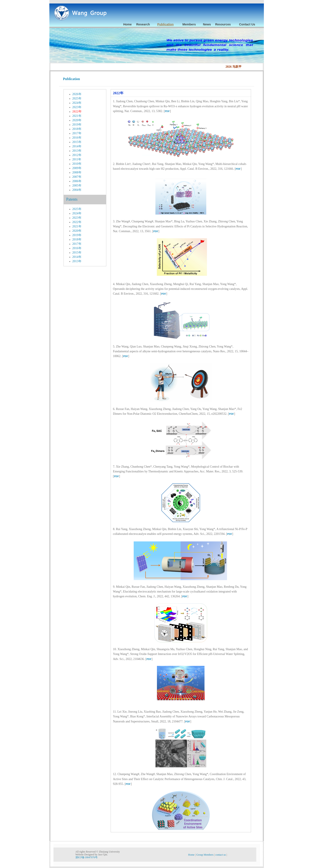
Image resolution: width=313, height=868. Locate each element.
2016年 (77, 138)
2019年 (77, 125)
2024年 (77, 103)
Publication (165, 24)
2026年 (77, 94)
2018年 (77, 129)
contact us (221, 855)
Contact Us (247, 24)
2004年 (77, 190)
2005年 (77, 186)
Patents (72, 199)
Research (143, 24)
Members (189, 24)
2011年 (77, 159)
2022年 (77, 112)
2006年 (77, 181)
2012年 (77, 155)
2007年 (77, 177)
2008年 (77, 172)
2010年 (77, 164)
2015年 (77, 142)
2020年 (77, 120)
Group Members (205, 855)
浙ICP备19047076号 (87, 857)
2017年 (77, 133)
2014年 (77, 146)
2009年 (77, 168)
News (207, 24)
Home (127, 24)
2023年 (77, 107)
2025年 (77, 98)
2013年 (77, 151)
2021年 (77, 116)
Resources (223, 24)
